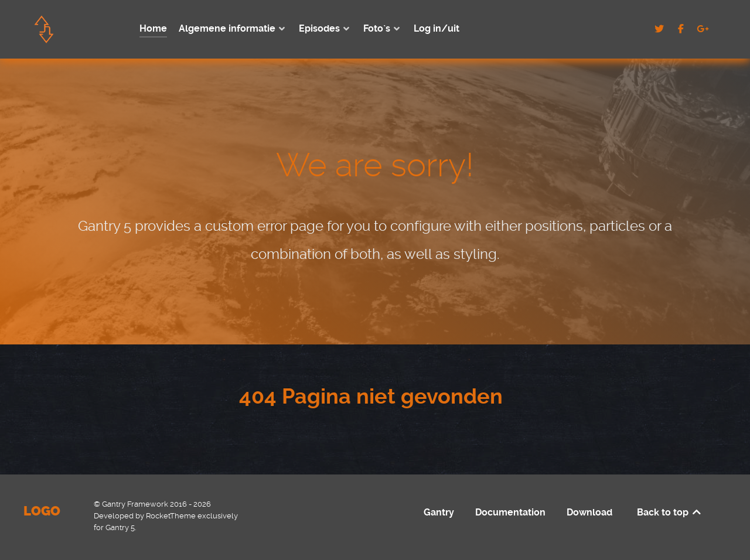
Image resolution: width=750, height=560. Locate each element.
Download (589, 512)
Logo (42, 511)
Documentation (510, 512)
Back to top (670, 512)
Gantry (439, 512)
